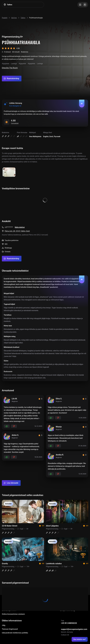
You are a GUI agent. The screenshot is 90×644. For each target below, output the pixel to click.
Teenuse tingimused (10, 629)
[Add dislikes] (14, 426)
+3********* (9, 227)
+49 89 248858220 (69, 623)
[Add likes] (7, 426)
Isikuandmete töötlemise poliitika (15, 633)
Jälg (4, 625)
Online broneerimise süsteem (13, 614)
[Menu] (83, 5)
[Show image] (9, 172)
